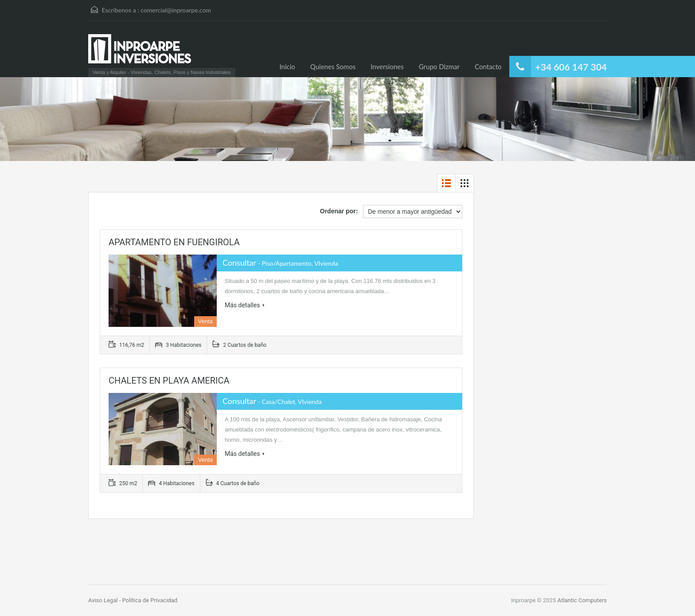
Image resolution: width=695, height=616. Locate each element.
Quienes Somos (333, 67)
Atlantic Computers (582, 600)
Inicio (287, 67)
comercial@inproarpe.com (176, 10)
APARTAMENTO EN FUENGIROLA (174, 242)
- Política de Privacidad (148, 600)
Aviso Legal (104, 600)
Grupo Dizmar (439, 67)
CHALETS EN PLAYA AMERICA (169, 381)
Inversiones (387, 67)
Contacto (488, 67)
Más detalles (245, 305)
